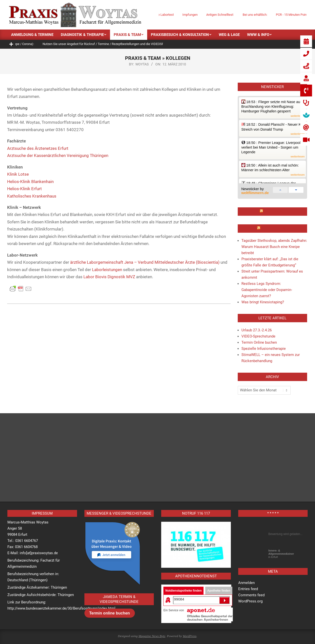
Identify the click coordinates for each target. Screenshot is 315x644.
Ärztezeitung (275, 229)
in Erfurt (281, 554)
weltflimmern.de (255, 193)
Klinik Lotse (18, 174)
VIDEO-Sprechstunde (258, 336)
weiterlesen (298, 116)
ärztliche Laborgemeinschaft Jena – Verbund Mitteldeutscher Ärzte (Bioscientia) (145, 262)
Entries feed (248, 589)
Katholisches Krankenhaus (32, 196)
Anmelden (246, 583)
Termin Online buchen (259, 342)
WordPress (189, 636)
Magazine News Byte (152, 636)
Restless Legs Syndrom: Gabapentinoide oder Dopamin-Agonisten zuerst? (267, 290)
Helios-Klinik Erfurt (24, 189)
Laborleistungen (107, 270)
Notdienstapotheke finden (183, 591)
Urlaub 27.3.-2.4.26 (257, 330)
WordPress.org (250, 601)
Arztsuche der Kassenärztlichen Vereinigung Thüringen (58, 155)
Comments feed (251, 595)
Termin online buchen (110, 613)
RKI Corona (275, 212)
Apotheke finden (219, 591)
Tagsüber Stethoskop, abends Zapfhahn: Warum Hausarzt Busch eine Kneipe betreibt (274, 247)
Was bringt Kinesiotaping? (263, 302)
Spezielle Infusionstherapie (264, 349)
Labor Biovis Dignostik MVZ (109, 277)
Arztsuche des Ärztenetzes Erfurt (38, 148)
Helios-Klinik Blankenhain (30, 182)
